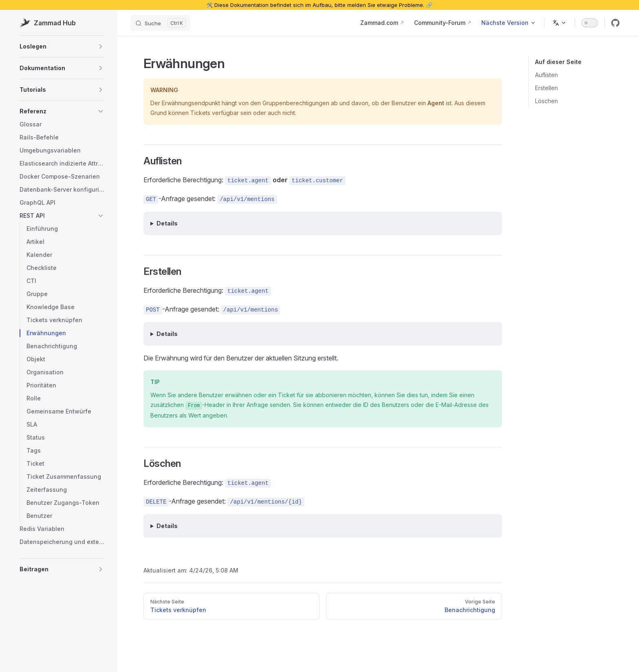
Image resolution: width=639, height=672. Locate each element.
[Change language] (560, 23)
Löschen (546, 101)
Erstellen (546, 88)
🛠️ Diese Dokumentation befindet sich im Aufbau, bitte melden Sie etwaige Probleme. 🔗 (319, 5)
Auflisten (546, 75)
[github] (615, 23)
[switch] (590, 23)
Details (167, 223)
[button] (62, 46)
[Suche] (160, 23)
